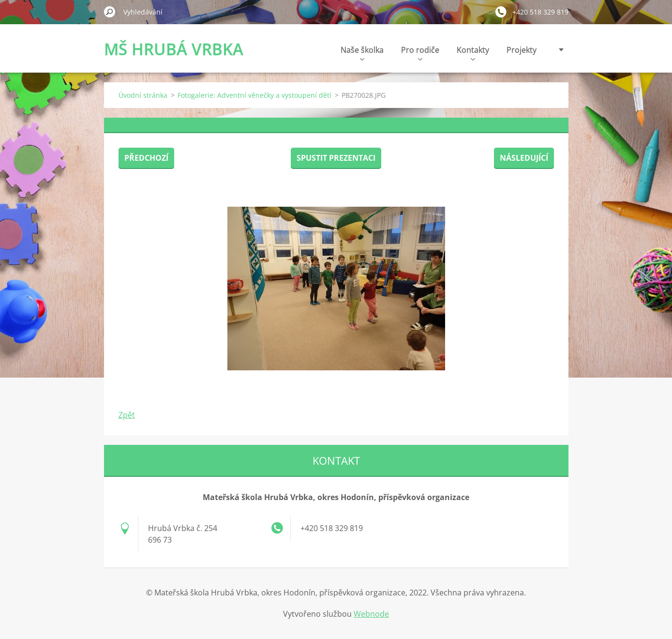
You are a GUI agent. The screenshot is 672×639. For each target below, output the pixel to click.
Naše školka (362, 53)
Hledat (110, 12)
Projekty (522, 50)
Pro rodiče (420, 53)
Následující (524, 158)
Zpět (127, 415)
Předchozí (146, 158)
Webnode (371, 614)
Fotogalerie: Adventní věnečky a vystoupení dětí (254, 95)
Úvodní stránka (143, 95)
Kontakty (473, 53)
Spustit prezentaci (336, 158)
